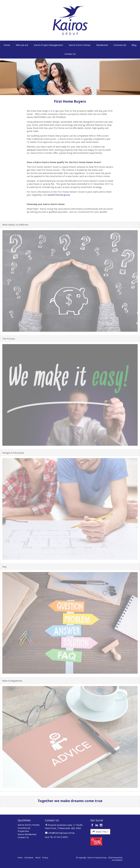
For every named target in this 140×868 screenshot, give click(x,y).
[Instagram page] (101, 825)
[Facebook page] (93, 825)
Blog (134, 45)
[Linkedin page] (97, 825)
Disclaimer (29, 858)
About (38, 858)
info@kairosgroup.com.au (61, 833)
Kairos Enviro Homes (80, 45)
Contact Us (70, 54)
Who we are (22, 45)
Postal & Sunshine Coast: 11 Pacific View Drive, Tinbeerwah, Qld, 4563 (64, 826)
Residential (102, 45)
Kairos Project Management (48, 45)
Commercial (120, 45)
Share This (100, 832)
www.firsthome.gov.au (59, 195)
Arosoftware (117, 860)
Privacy (45, 858)
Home (7, 45)
